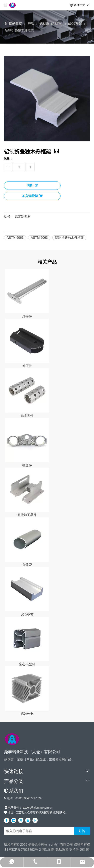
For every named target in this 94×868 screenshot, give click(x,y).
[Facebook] (7, 820)
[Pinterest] (35, 820)
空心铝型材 (27, 664)
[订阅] (82, 831)
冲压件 (27, 366)
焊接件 (27, 316)
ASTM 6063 (39, 238)
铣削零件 (27, 416)
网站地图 (48, 850)
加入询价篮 (32, 196)
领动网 (85, 850)
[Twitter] (21, 820)
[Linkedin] (14, 820)
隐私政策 (62, 850)
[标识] (12, 739)
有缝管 (27, 565)
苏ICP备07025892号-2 (25, 850)
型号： (9, 217)
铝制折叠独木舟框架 (69, 238)
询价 (32, 185)
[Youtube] (28, 820)
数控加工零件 (27, 515)
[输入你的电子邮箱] (38, 831)
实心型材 (27, 614)
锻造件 (27, 465)
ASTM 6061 (15, 238)
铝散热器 (27, 714)
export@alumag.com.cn (38, 808)
